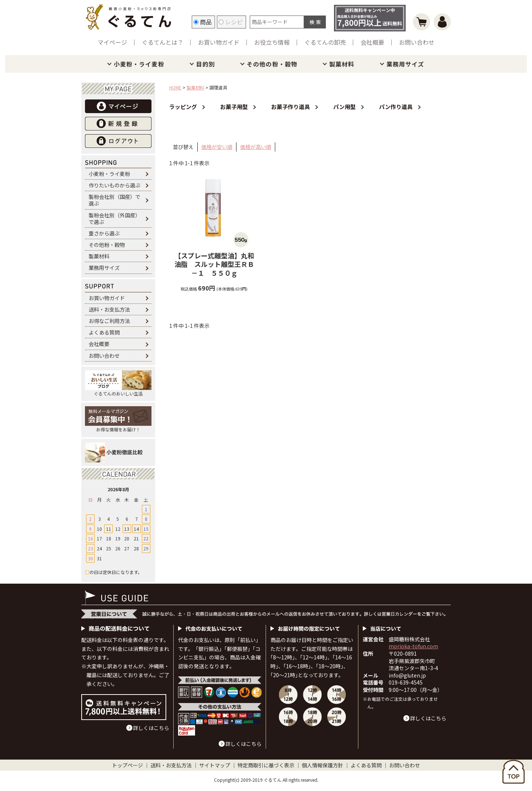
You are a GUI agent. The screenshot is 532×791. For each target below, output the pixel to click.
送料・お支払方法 (109, 309)
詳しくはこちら (151, 728)
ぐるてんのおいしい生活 (118, 383)
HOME (175, 87)
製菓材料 (342, 64)
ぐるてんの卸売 (325, 42)
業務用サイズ (405, 64)
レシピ (231, 22)
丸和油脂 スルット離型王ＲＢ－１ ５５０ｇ (214, 264)
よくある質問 (104, 332)
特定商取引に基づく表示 (266, 765)
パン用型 (345, 107)
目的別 (206, 64)
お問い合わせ (417, 42)
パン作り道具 (396, 107)
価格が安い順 (217, 147)
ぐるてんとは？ (163, 42)
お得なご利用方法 (109, 321)
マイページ (112, 42)
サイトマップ (215, 765)
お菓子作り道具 (291, 107)
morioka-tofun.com (413, 646)
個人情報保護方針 (323, 765)
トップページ (127, 765)
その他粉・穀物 (107, 245)
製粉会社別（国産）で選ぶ (115, 200)
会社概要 (372, 42)
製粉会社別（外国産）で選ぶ (115, 218)
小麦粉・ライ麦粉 (139, 64)
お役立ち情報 (272, 42)
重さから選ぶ (104, 233)
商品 (203, 22)
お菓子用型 (234, 107)
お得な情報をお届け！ (118, 419)
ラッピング (183, 107)
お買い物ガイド (219, 42)
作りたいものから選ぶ (115, 185)
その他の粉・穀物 (272, 64)
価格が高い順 (256, 147)
